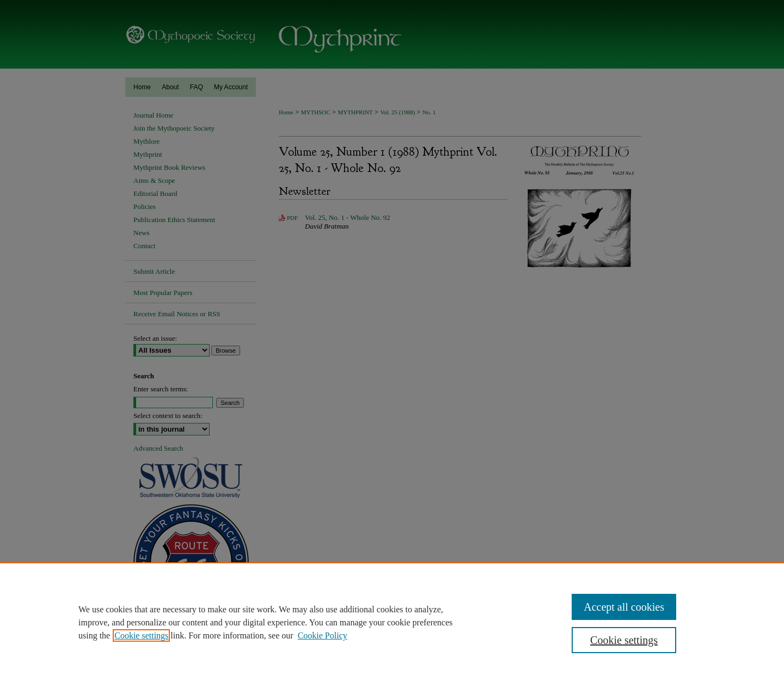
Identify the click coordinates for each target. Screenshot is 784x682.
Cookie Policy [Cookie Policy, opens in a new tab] (323, 635)
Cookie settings (141, 635)
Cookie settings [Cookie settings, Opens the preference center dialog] (624, 640)
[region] (392, 622)
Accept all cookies (624, 607)
